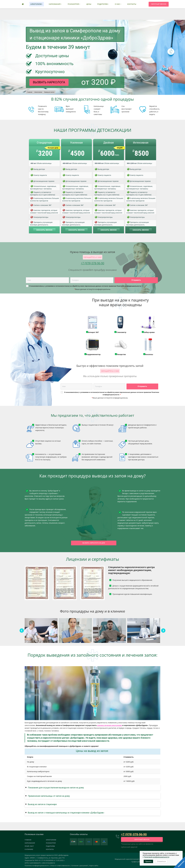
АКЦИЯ (120, 148)
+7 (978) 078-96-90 (109, 4)
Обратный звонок (159, 16)
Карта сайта (94, 866)
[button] (92, 788)
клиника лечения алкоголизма (109, 725)
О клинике (29, 849)
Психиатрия (51, 843)
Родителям (50, 846)
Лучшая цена (53, 148)
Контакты (50, 849)
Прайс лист (29, 846)
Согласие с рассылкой (79, 866)
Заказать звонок (44, 230)
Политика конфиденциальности (37, 866)
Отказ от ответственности (60, 866)
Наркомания (30, 843)
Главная (28, 840)
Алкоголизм (51, 840)
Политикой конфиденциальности (157, 857)
